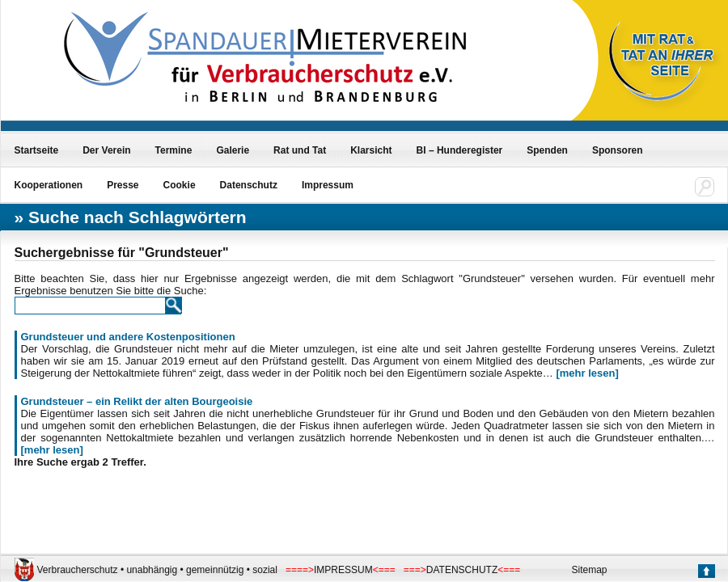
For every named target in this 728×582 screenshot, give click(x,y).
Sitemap (590, 570)
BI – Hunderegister (460, 150)
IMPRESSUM (343, 570)
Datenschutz (249, 185)
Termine (174, 150)
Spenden (547, 150)
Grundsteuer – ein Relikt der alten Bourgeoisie (137, 401)
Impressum (328, 185)
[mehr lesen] (587, 373)
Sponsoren (618, 150)
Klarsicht (371, 150)
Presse (123, 185)
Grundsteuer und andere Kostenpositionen (128, 337)
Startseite (37, 150)
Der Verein (106, 150)
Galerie (233, 150)
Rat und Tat (300, 150)
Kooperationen (49, 185)
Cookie (180, 185)
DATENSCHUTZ (462, 570)
